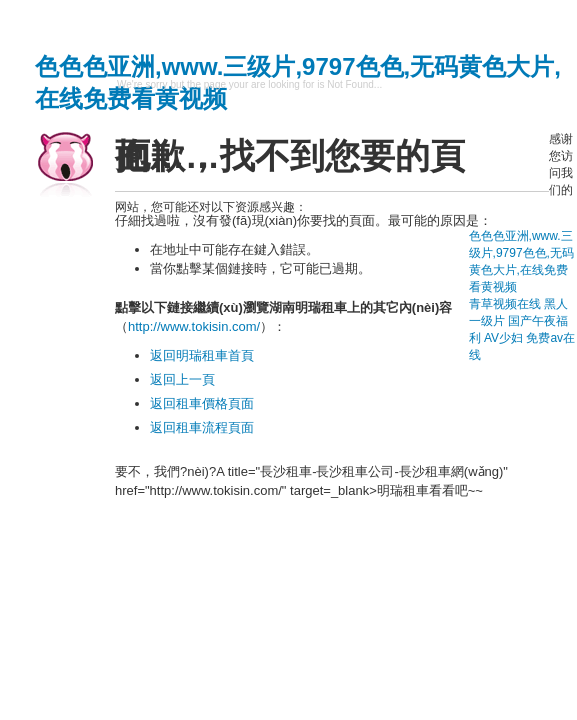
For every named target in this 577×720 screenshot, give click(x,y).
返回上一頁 (182, 379)
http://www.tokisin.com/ (194, 326)
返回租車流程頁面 (202, 427)
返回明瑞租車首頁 (202, 355)
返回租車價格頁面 (202, 403)
